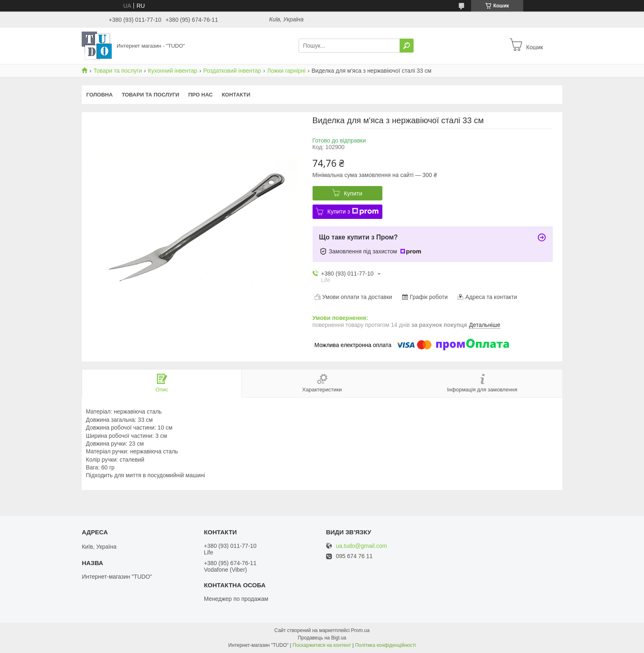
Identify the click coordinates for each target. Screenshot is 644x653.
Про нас (200, 95)
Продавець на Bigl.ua (322, 638)
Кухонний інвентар (172, 71)
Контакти (236, 95)
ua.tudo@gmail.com (362, 546)
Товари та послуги (117, 71)
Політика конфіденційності (385, 645)
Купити (353, 193)
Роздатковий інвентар (232, 71)
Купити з (353, 212)
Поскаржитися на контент (322, 645)
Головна (99, 95)
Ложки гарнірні (286, 71)
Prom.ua (360, 630)
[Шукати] (407, 46)
